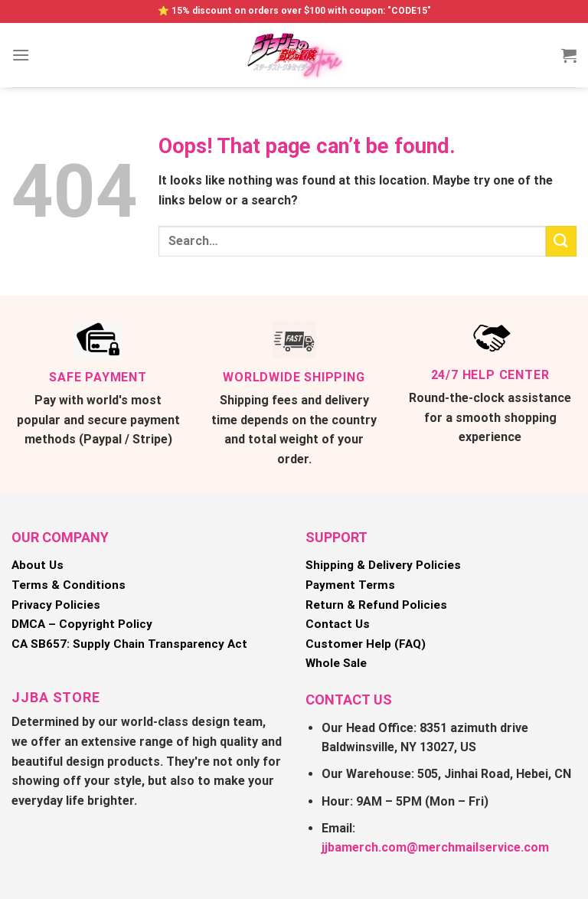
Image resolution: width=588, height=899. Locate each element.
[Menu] (21, 55)
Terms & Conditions (69, 585)
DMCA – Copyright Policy (82, 624)
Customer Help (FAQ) (366, 644)
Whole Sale (336, 663)
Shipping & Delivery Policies (383, 565)
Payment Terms (350, 585)
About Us (38, 565)
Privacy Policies (56, 605)
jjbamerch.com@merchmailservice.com (435, 847)
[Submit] (561, 241)
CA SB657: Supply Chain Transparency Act (129, 644)
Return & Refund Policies (376, 605)
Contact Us (338, 624)
